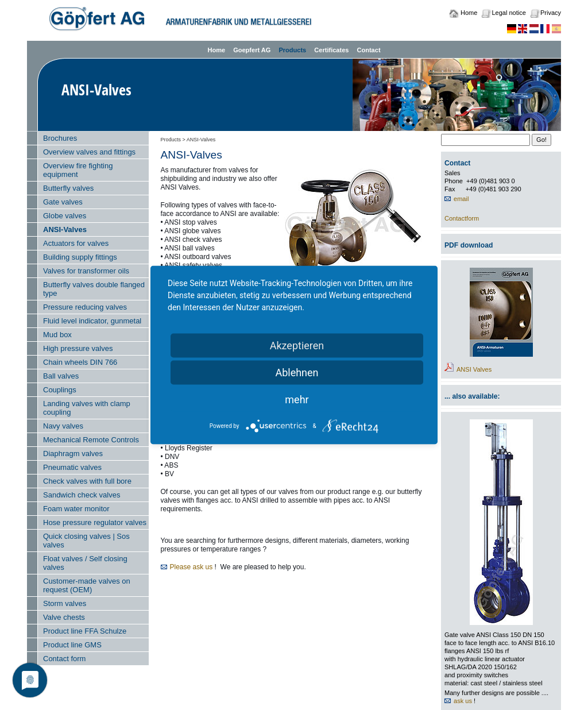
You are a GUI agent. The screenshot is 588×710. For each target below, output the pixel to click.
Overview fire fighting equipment (78, 170)
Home (469, 13)
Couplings (60, 390)
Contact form (64, 659)
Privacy (551, 13)
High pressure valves (78, 348)
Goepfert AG (252, 50)
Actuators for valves (76, 243)
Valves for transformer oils (86, 271)
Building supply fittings (80, 257)
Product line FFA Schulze (85, 631)
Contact (368, 50)
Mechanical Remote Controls (91, 440)
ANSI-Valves (65, 229)
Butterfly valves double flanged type (94, 289)
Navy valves (63, 426)
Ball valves (61, 376)
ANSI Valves (474, 369)
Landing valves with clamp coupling (87, 408)
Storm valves (65, 603)
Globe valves (65, 216)
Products (292, 50)
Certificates (331, 50)
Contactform (462, 218)
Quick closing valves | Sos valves (86, 541)
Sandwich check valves (82, 495)
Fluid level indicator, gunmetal (92, 321)
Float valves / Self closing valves (85, 563)
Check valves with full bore (87, 481)
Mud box (57, 335)
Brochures (60, 138)
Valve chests (64, 617)
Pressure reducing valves (85, 307)
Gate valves (63, 202)
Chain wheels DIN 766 (80, 362)
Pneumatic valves (72, 467)
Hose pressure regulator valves (95, 522)
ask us (463, 701)
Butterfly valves (68, 188)
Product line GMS (72, 645)
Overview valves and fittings (89, 152)
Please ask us (192, 567)
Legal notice (508, 13)
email (461, 199)
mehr (297, 400)
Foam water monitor (76, 509)
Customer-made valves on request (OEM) (87, 585)
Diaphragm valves (73, 454)
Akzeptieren (297, 346)
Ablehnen (297, 373)
